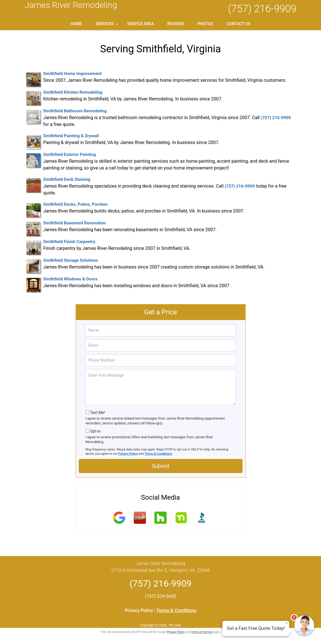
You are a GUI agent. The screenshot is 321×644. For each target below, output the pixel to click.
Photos (205, 24)
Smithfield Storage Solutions (71, 260)
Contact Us (239, 24)
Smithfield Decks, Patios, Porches (76, 204)
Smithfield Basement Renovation (75, 223)
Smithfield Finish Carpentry (69, 242)
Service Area (141, 24)
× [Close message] (286, 623)
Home (76, 24)
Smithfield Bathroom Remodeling (75, 111)
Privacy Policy (128, 454)
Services (107, 26)
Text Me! (98, 413)
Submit (160, 466)
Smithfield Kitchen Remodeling (73, 92)
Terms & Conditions (158, 454)
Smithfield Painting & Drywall (71, 136)
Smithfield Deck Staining (67, 179)
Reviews (176, 24)
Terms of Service (202, 632)
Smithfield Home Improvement (73, 74)
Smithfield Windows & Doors (70, 279)
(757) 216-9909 (262, 9)
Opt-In (95, 431)
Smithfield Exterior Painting (70, 154)
